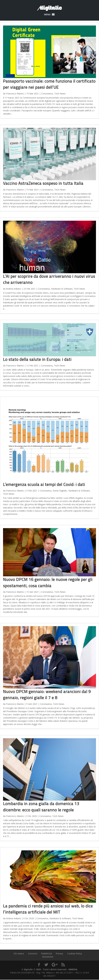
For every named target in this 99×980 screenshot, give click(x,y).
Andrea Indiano (14, 289)
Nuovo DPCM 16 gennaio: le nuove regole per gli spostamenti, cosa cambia (48, 582)
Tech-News (60, 94)
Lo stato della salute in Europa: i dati (37, 359)
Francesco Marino (15, 94)
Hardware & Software (62, 289)
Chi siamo (19, 954)
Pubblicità (47, 954)
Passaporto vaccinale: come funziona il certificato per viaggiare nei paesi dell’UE (49, 84)
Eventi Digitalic (60, 491)
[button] (47, 15)
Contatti (33, 954)
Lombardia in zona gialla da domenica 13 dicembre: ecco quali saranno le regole (41, 807)
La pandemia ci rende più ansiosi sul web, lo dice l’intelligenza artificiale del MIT (48, 909)
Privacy (60, 954)
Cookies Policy (75, 954)
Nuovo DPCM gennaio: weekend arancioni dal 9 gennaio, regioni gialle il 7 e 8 (47, 695)
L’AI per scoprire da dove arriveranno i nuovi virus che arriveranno (49, 279)
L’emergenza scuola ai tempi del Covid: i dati (44, 484)
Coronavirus (47, 94)
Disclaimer (48, 957)
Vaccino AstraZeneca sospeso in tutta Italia (43, 183)
